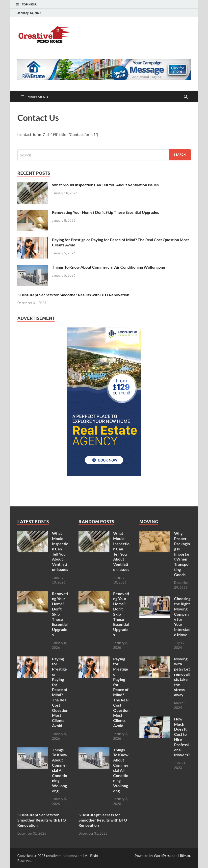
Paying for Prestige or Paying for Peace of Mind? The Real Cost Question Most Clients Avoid (60, 692)
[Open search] (186, 97)
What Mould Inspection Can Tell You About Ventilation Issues (105, 185)
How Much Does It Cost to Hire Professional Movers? (182, 737)
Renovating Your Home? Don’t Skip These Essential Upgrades (105, 212)
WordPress (162, 856)
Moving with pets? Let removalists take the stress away (182, 677)
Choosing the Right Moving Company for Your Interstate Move (182, 617)
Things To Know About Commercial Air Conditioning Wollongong (108, 267)
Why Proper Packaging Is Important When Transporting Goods (182, 554)
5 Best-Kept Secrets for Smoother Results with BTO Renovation (73, 295)
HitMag (184, 856)
